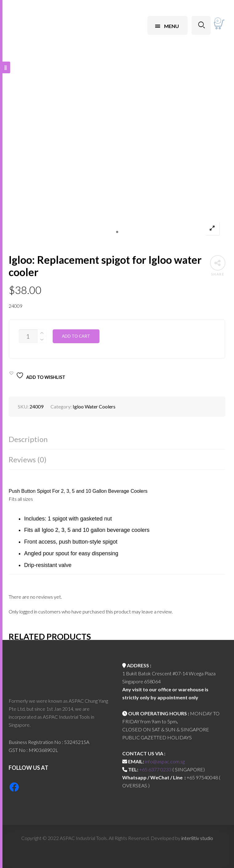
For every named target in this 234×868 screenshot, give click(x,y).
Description (28, 439)
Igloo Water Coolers (94, 406)
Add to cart (76, 336)
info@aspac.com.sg (165, 761)
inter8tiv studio (197, 838)
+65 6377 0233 (155, 769)
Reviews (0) (28, 459)
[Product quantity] (28, 336)
